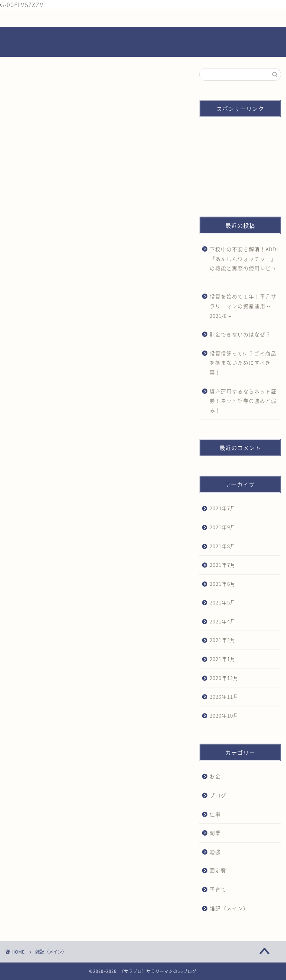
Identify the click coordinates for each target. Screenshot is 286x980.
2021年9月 (223, 527)
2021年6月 (223, 584)
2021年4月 (223, 621)
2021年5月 (223, 602)
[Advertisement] (240, 160)
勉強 (215, 852)
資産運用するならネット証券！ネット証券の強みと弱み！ (243, 401)
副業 (215, 833)
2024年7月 (223, 508)
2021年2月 (223, 640)
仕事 (215, 814)
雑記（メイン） (229, 908)
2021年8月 (223, 546)
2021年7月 (223, 565)
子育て (218, 889)
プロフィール (98, 18)
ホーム (38, 18)
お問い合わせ (159, 18)
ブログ (218, 795)
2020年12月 (224, 678)
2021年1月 (223, 659)
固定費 (218, 870)
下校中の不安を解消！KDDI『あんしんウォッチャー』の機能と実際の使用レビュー (244, 263)
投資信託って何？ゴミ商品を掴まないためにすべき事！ (243, 363)
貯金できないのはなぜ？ (240, 334)
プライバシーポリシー (219, 18)
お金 (215, 776)
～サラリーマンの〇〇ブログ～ (143, 42)
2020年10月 (224, 715)
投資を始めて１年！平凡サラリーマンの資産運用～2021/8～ (243, 306)
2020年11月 (224, 696)
